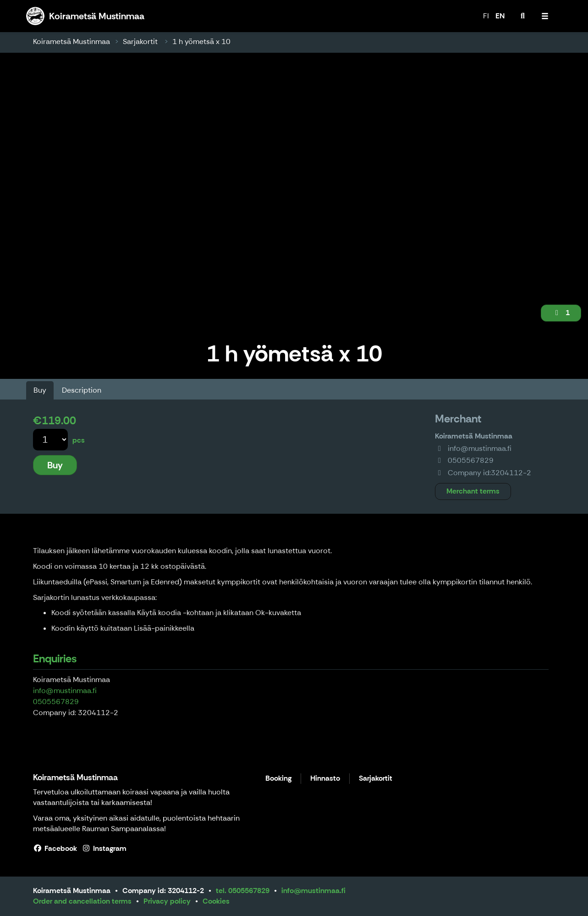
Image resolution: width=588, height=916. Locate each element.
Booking (278, 779)
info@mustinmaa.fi (65, 691)
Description (82, 390)
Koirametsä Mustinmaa (71, 42)
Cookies (216, 901)
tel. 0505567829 (243, 891)
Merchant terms (473, 491)
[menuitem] (523, 16)
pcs (79, 440)
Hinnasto (325, 779)
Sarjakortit (141, 42)
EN (500, 16)
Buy (40, 390)
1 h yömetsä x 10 (201, 42)
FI (486, 16)
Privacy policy (167, 901)
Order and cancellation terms (82, 901)
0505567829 (56, 702)
